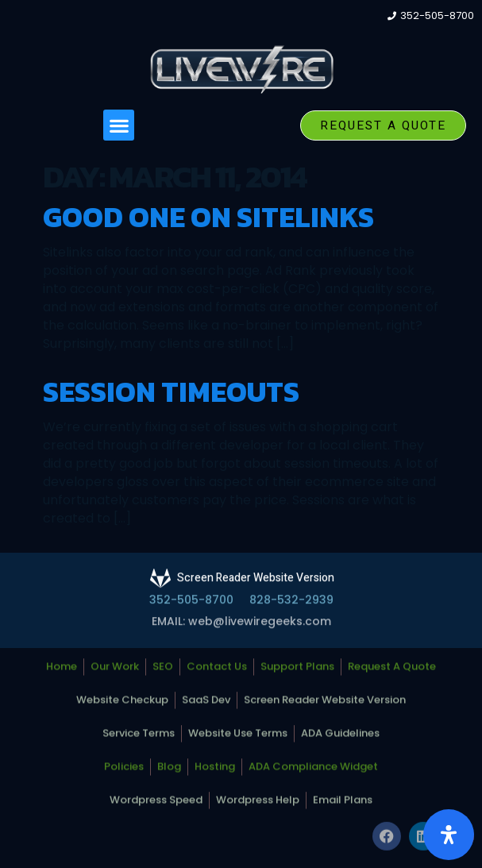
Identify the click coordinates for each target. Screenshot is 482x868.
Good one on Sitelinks (208, 217)
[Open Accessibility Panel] (449, 835)
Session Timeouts (171, 392)
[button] (119, 125)
